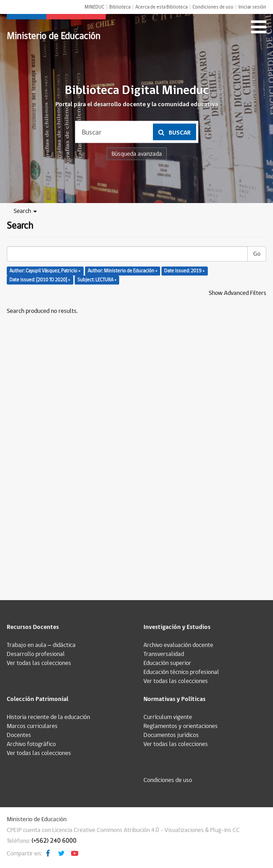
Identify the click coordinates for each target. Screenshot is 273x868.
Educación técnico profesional (181, 672)
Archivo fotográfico (31, 744)
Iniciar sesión (252, 7)
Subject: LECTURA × (97, 280)
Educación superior (167, 663)
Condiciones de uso (213, 7)
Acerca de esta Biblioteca (161, 7)
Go (257, 254)
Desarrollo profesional (36, 654)
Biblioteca (120, 7)
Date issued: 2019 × (184, 271)
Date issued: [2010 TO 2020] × (40, 280)
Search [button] (25, 211)
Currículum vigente (168, 717)
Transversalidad (164, 654)
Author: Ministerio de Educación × (123, 271)
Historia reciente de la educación (48, 717)
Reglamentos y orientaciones (181, 726)
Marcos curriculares (32, 726)
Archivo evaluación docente (178, 645)
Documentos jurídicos (171, 735)
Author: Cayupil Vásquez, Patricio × (45, 271)
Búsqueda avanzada (137, 154)
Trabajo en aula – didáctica (41, 645)
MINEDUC (94, 7)
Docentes (19, 735)
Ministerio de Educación (54, 36)
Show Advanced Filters (237, 293)
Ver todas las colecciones (39, 663)
